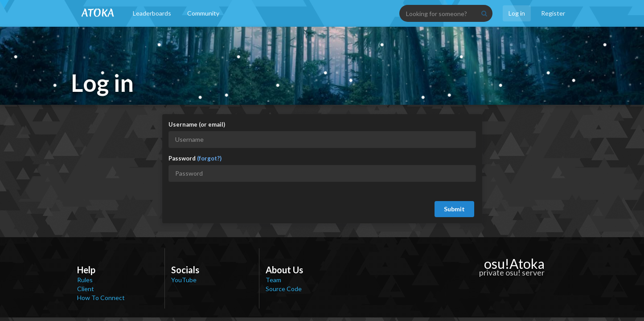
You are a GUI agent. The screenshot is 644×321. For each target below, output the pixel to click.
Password (195, 158)
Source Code (284, 289)
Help (86, 270)
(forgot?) (209, 158)
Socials (185, 270)
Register (553, 13)
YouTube (184, 280)
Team (273, 280)
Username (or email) (197, 124)
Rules (85, 280)
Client (86, 289)
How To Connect (101, 298)
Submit (454, 209)
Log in (517, 13)
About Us (284, 270)
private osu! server (512, 272)
